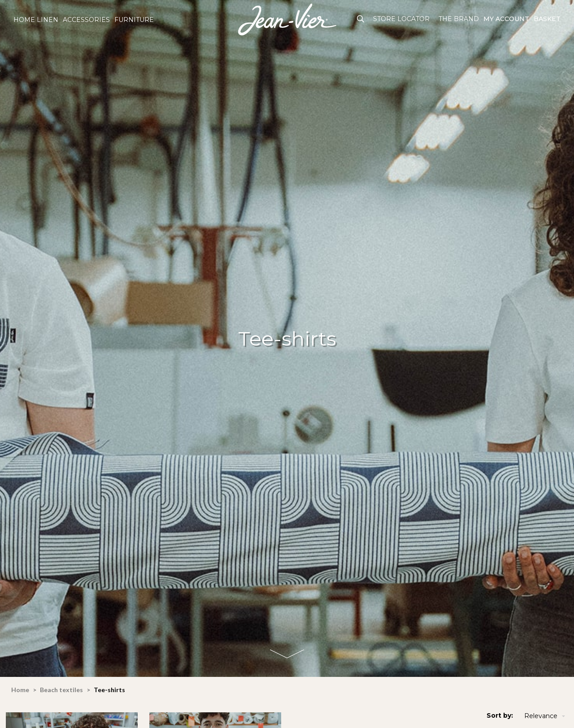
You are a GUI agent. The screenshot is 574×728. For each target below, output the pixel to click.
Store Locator (401, 19)
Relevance (546, 716)
